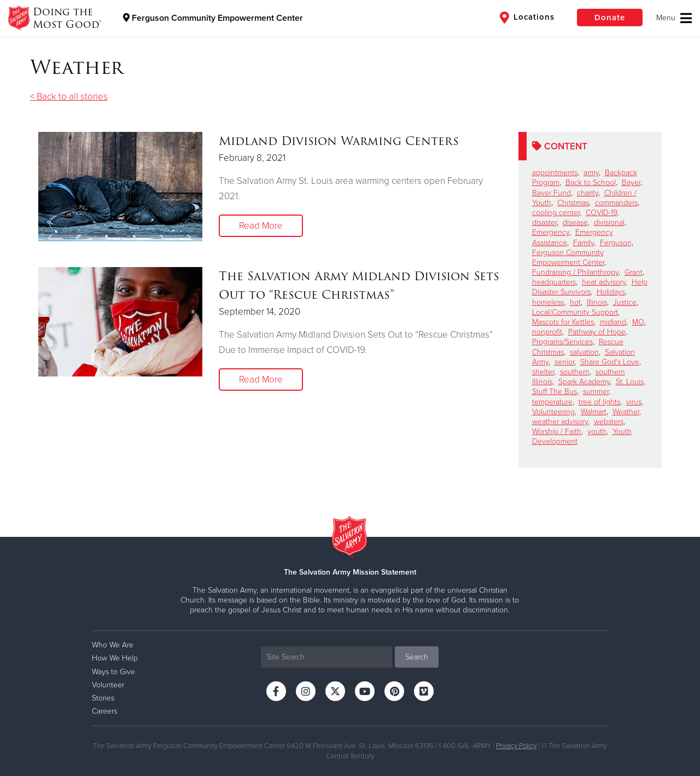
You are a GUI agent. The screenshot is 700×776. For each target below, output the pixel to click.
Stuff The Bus (555, 392)
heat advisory (604, 282)
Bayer (631, 183)
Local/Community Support (575, 312)
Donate (610, 18)
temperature (552, 402)
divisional (609, 222)
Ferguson (616, 243)
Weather (626, 412)
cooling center (556, 213)
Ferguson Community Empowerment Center (213, 18)
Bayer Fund (552, 193)
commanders (616, 203)
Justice (625, 302)
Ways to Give (113, 672)
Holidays (611, 292)
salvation (584, 352)
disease (575, 222)
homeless (548, 302)
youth (597, 432)
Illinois (597, 302)
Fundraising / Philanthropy (575, 272)
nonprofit (547, 332)
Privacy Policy (516, 746)
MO (638, 322)
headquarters (554, 282)
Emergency (551, 232)
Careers (104, 711)
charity (588, 193)
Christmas (573, 203)
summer (596, 392)
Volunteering (553, 412)
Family (584, 243)
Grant (634, 272)
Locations (527, 18)
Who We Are (113, 645)
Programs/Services (562, 342)
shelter (543, 372)
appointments (555, 173)
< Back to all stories (69, 97)
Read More (261, 226)
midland (613, 322)
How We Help (115, 658)
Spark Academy (584, 382)
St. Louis (630, 382)
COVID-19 (601, 213)
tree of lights (599, 402)
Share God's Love (610, 362)
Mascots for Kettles (563, 322)
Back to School (591, 183)
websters (609, 422)
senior (564, 362)
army (591, 173)
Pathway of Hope (597, 332)
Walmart (594, 412)
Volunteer (108, 685)
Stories (103, 698)
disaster (544, 222)
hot (575, 302)
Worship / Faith (557, 432)
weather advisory (560, 422)
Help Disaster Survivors (590, 287)
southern (575, 372)
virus (634, 402)
